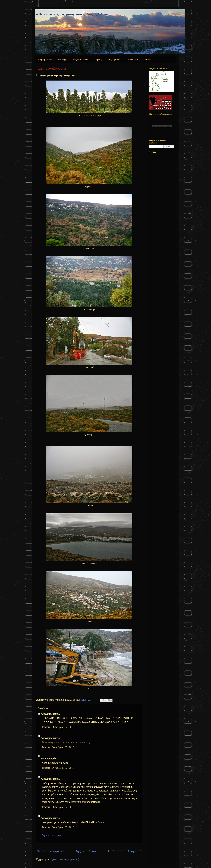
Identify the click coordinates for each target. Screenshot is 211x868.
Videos (148, 60)
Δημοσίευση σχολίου (53, 835)
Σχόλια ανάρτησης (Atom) (65, 859)
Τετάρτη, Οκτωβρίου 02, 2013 (58, 727)
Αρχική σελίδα (45, 60)
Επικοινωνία (133, 60)
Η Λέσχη (62, 60)
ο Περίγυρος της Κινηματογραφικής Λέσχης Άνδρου (72, 14)
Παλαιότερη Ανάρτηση (125, 851)
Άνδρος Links (114, 60)
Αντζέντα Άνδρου (80, 60)
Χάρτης (98, 60)
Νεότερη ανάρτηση (51, 851)
